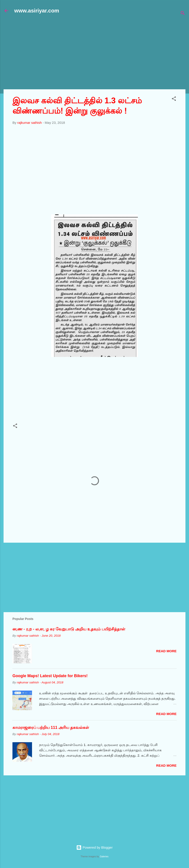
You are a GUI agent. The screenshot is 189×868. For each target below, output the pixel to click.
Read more (166, 651)
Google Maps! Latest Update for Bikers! (50, 676)
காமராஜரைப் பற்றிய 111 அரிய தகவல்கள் (51, 727)
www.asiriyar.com (37, 11)
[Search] (183, 14)
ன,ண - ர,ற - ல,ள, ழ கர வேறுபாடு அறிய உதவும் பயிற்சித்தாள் (69, 629)
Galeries (104, 856)
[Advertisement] (96, 54)
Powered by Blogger (94, 847)
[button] (174, 99)
